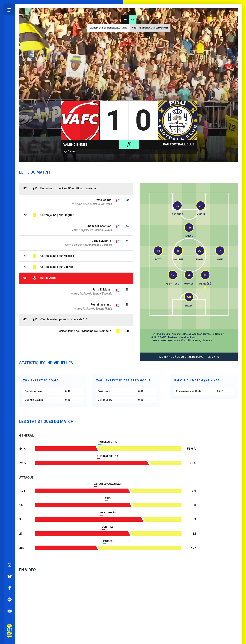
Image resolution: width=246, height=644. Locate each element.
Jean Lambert (187, 337)
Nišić (198, 341)
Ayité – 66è (70, 152)
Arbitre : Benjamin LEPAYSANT (150, 28)
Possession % (108, 442)
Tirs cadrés (108, 513)
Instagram (10, 279)
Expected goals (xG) (108, 484)
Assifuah (197, 334)
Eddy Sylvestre (101, 241)
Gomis (219, 334)
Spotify (10, 313)
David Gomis (103, 200)
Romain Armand (101, 305)
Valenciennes (75, 144)
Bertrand (173, 337)
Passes (108, 541)
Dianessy (207, 341)
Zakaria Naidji (104, 309)
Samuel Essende (102, 294)
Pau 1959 (11, 339)
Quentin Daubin (103, 230)
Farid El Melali (102, 290)
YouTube (10, 325)
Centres (108, 527)
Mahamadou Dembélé (97, 331)
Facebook (10, 302)
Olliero (190, 341)
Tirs (108, 498)
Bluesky (10, 290)
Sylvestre (209, 334)
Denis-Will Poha (103, 204)
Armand (176, 334)
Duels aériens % (108, 456)
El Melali (186, 334)
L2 (133, 20)
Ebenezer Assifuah (99, 226)
